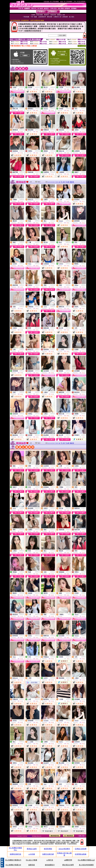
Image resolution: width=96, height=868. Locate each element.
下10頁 (67, 182)
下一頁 (63, 182)
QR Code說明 (82, 46)
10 (59, 182)
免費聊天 (37, 172)
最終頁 (72, 182)
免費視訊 (22, 87)
